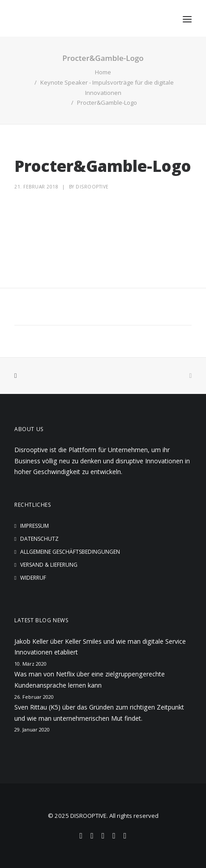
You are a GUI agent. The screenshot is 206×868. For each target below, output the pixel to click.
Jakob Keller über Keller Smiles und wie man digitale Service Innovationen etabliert (100, 647)
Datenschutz (39, 539)
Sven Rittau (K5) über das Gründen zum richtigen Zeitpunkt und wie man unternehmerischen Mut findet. (99, 713)
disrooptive (92, 187)
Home (103, 72)
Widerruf (33, 578)
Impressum (34, 526)
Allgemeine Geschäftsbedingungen (70, 552)
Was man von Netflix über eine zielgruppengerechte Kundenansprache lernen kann (90, 680)
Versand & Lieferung (49, 565)
